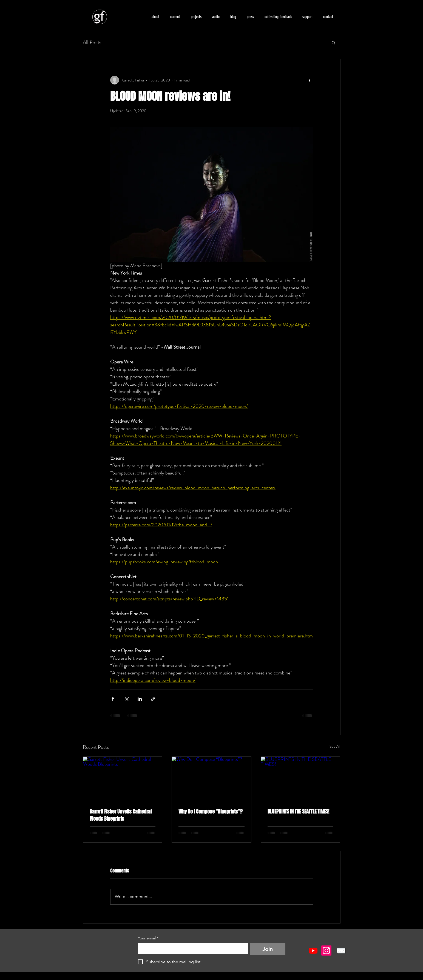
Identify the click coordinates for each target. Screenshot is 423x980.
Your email (148, 938)
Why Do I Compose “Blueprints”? (211, 812)
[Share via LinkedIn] (140, 699)
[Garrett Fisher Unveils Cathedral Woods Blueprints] (123, 779)
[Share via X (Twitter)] (126, 699)
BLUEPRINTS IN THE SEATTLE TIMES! (298, 812)
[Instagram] (326, 951)
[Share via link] (153, 699)
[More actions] (310, 80)
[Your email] (191, 948)
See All (335, 746)
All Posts (92, 43)
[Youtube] (313, 951)
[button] (175, 17)
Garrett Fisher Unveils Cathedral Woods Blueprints (121, 815)
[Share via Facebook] (113, 699)
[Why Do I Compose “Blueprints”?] (212, 779)
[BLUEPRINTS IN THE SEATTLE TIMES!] (301, 779)
